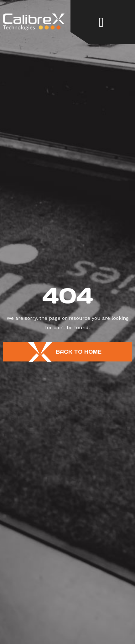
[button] (101, 22)
